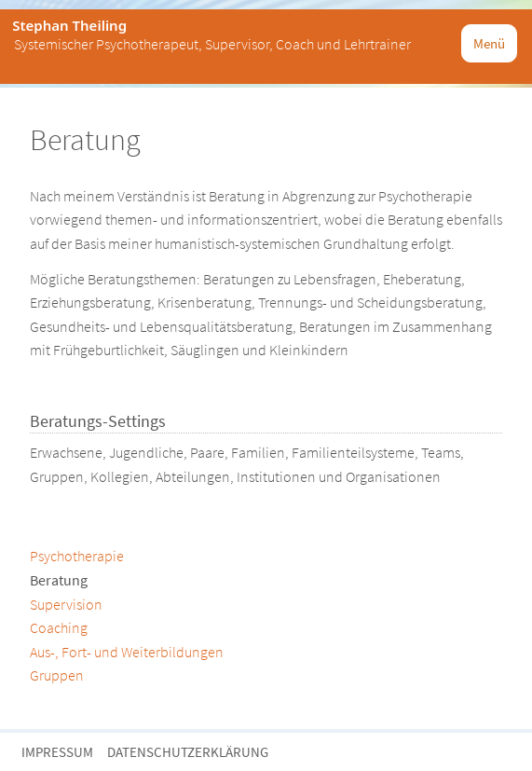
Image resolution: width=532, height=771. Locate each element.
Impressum (57, 752)
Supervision (66, 604)
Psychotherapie (77, 556)
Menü (489, 43)
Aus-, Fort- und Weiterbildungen (127, 652)
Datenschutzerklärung (188, 752)
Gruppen (57, 675)
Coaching (59, 627)
